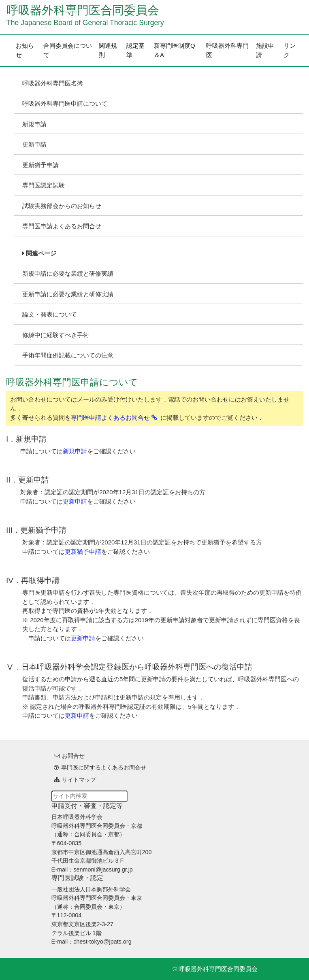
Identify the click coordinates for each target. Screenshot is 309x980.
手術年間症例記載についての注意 (68, 355)
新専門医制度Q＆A (175, 50)
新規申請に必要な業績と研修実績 (68, 273)
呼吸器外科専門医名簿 (53, 83)
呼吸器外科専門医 (227, 50)
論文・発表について (50, 314)
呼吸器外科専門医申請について (65, 103)
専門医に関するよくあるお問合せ (104, 767)
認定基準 (135, 50)
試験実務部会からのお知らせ (62, 206)
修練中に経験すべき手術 (56, 335)
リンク (290, 50)
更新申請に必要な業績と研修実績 (68, 294)
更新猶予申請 (40, 165)
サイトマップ (79, 780)
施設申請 (265, 50)
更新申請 (34, 144)
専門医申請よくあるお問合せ (62, 226)
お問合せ (73, 756)
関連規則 (108, 50)
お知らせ (25, 50)
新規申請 (34, 124)
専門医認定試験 (44, 185)
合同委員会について (68, 50)
